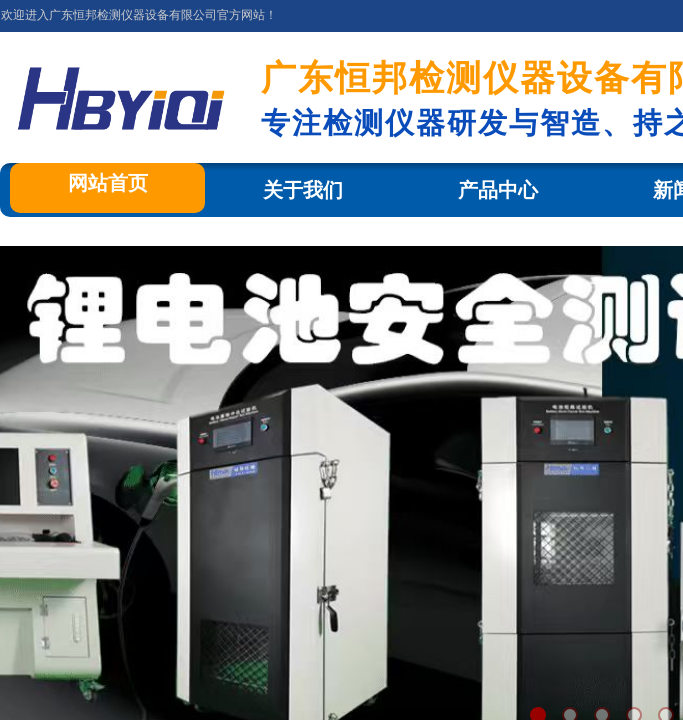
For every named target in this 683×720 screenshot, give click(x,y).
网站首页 (108, 183)
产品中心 (498, 190)
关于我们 (303, 190)
